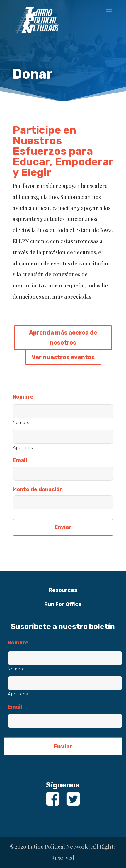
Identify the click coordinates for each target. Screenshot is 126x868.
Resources (63, 590)
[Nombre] (63, 411)
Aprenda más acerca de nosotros (63, 338)
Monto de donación (38, 489)
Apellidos (23, 448)
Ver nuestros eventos (63, 357)
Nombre (23, 397)
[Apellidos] (63, 437)
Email (20, 460)
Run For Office (63, 604)
